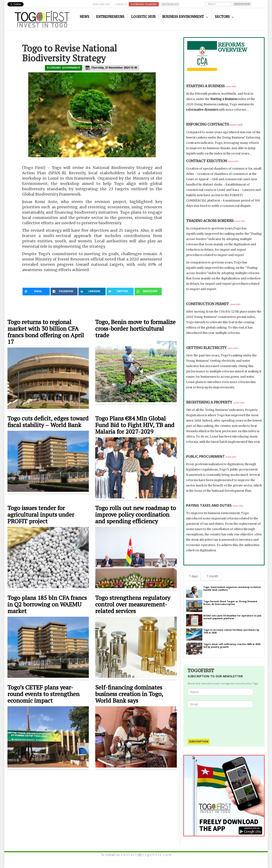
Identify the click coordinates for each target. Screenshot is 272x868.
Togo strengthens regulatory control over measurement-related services (133, 604)
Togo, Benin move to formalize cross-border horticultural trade (135, 328)
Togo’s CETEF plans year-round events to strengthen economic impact (43, 694)
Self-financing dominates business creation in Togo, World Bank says (129, 694)
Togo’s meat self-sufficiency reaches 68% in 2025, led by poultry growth (232, 646)
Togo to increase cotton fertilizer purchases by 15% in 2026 (231, 631)
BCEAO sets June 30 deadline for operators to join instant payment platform (232, 617)
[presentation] (222, 721)
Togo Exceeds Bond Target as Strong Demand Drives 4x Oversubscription (230, 603)
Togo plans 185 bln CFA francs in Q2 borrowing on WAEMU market (47, 604)
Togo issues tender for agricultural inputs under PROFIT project (41, 514)
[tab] (192, 576)
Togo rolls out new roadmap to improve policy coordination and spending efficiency (136, 514)
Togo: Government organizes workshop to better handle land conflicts (232, 588)
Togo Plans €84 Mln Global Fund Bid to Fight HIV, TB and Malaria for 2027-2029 (135, 425)
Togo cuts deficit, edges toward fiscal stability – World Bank (48, 422)
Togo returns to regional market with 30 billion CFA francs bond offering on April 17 (46, 332)
